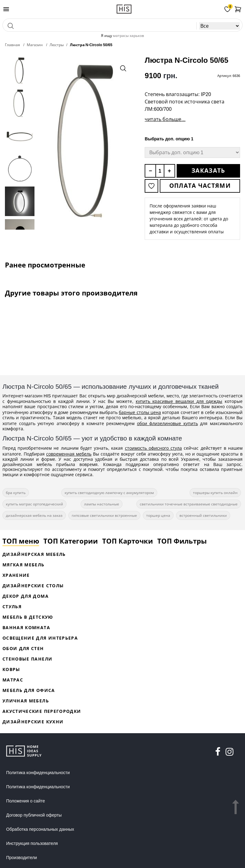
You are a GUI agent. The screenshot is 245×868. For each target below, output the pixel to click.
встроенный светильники (203, 515)
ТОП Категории (71, 541)
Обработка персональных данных (40, 829)
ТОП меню (21, 541)
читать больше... (165, 119)
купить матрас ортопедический (34, 504)
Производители (22, 858)
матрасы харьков (129, 36)
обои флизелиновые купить (167, 423)
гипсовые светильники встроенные (104, 515)
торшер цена (158, 515)
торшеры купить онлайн (215, 493)
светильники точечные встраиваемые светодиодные (189, 504)
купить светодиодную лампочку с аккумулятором (109, 493)
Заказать (208, 171)
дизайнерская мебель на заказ (34, 515)
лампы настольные (102, 504)
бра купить (16, 493)
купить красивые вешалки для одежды (179, 401)
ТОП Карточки (128, 541)
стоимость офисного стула (154, 448)
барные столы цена (140, 412)
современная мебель (69, 454)
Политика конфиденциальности (38, 773)
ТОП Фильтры (182, 541)
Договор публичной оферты (34, 815)
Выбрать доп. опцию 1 (169, 139)
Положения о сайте (26, 801)
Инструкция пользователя (32, 843)
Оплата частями (200, 186)
